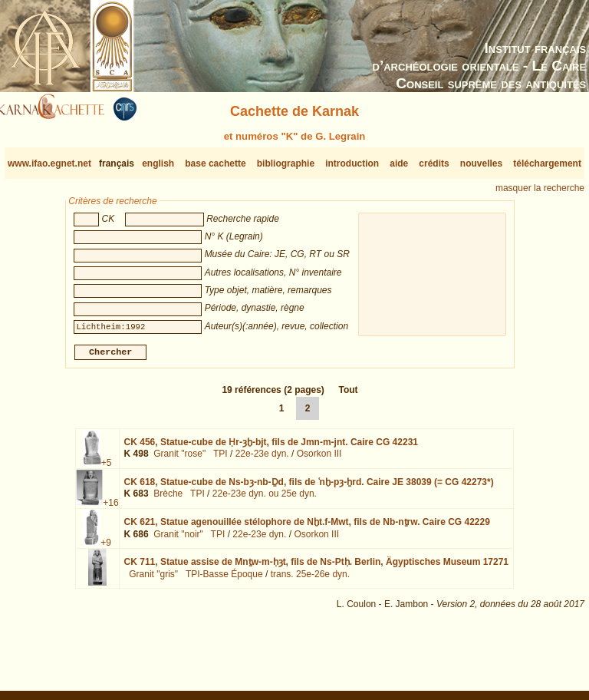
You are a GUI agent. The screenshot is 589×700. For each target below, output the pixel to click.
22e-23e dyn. (262, 460)
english (158, 163)
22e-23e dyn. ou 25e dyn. (265, 500)
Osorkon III (319, 460)
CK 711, (316, 568)
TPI (220, 460)
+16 (110, 509)
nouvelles (481, 163)
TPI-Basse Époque (224, 580)
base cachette (215, 163)
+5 (107, 469)
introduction (352, 163)
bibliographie (286, 163)
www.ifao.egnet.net (49, 163)
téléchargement (547, 163)
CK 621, (307, 528)
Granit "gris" (153, 580)
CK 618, (309, 488)
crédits (434, 163)
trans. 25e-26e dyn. (310, 580)
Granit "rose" (179, 460)
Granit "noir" (178, 540)
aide (399, 163)
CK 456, (271, 448)
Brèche (168, 500)
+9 (106, 549)
